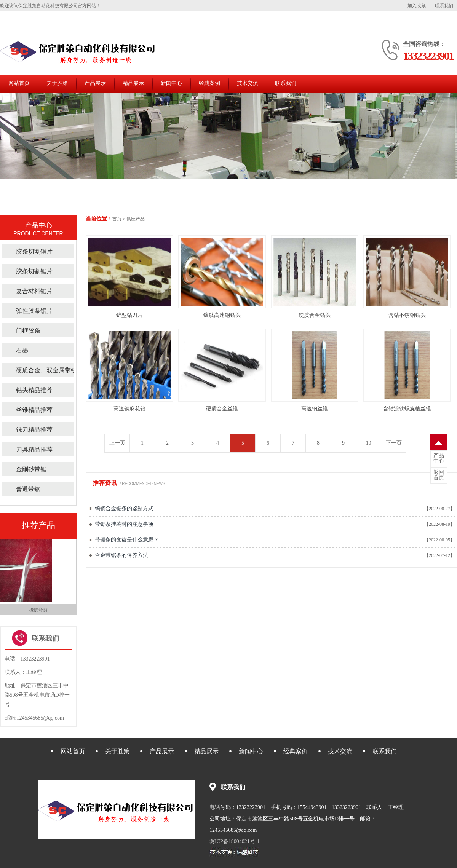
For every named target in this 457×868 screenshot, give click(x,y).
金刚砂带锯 (31, 469)
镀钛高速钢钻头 (222, 315)
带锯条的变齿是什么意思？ (127, 540)
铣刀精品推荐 (34, 430)
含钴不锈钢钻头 (407, 315)
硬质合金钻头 (315, 315)
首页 (117, 219)
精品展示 (133, 83)
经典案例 (209, 83)
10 (369, 443)
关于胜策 (57, 83)
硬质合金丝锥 (222, 409)
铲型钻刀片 (129, 315)
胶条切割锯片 (34, 251)
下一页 (394, 443)
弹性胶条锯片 (34, 311)
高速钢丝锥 (315, 409)
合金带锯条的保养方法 (121, 555)
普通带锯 (28, 489)
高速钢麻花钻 (129, 409)
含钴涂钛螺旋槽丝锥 (407, 409)
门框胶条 (28, 331)
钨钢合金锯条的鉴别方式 (124, 508)
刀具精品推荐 (34, 449)
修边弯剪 (38, 610)
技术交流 (248, 83)
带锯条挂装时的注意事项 (124, 524)
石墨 (22, 350)
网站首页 (19, 83)
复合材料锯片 (34, 291)
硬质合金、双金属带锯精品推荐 (59, 370)
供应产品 (136, 219)
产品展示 (95, 83)
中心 (439, 458)
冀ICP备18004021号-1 (234, 842)
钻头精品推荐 (34, 390)
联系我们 (444, 6)
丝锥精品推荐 (34, 410)
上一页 (117, 443)
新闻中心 (171, 83)
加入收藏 (417, 6)
